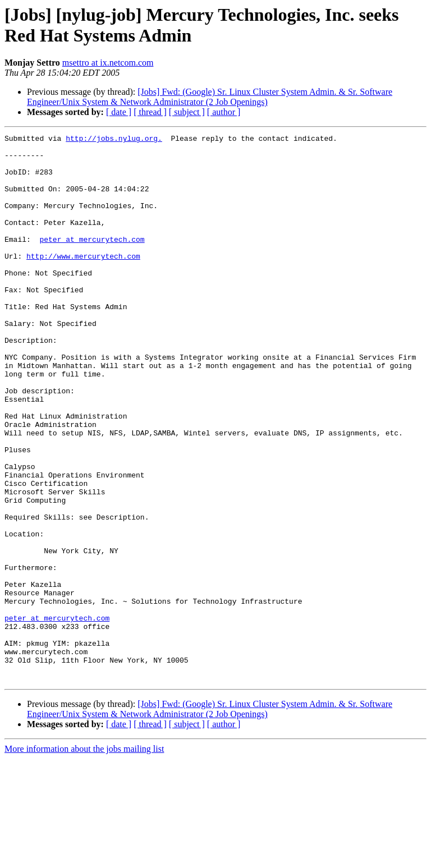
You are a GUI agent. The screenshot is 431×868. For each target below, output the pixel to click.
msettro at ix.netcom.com (108, 63)
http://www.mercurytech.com (83, 281)
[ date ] (119, 112)
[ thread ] (150, 112)
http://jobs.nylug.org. (114, 140)
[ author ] (224, 112)
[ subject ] (187, 112)
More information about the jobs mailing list (84, 858)
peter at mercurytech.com (92, 261)
